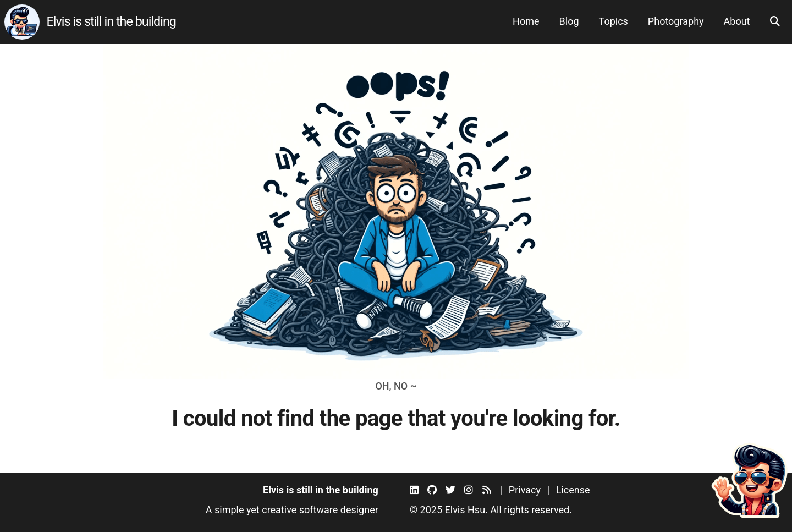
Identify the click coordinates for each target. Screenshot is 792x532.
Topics (614, 21)
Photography (676, 21)
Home (526, 21)
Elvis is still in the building (111, 21)
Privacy (525, 490)
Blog (569, 21)
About (737, 21)
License (573, 490)
